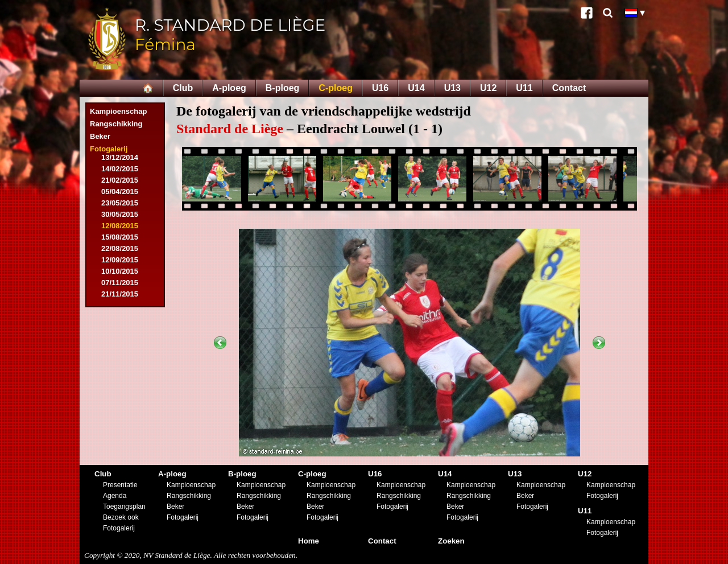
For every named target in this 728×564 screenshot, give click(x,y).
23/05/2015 (120, 203)
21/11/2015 (120, 294)
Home (309, 541)
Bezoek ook (121, 517)
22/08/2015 (120, 248)
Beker (100, 136)
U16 (380, 88)
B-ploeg (283, 88)
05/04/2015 (120, 192)
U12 (488, 88)
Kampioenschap (118, 111)
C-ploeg (336, 88)
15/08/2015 (120, 237)
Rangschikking (116, 124)
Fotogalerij (109, 149)
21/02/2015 (120, 180)
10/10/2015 (120, 271)
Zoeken (451, 541)
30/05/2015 (120, 214)
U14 (416, 88)
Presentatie (120, 485)
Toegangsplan (124, 507)
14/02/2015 (120, 169)
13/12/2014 (120, 157)
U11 (524, 88)
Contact (569, 88)
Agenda (115, 496)
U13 (452, 88)
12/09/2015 (120, 260)
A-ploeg (229, 88)
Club (183, 88)
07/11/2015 (120, 283)
